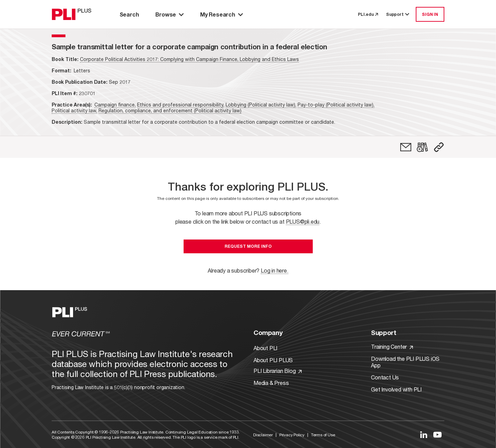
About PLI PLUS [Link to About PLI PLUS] (273, 360)
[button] (439, 147)
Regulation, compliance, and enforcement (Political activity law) (170, 110)
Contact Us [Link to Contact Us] (385, 377)
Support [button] (398, 14)
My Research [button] (221, 14)
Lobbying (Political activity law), (261, 105)
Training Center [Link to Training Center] (392, 347)
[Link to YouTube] (437, 435)
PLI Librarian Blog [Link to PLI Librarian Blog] (278, 371)
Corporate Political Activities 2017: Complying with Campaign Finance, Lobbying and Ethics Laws (189, 59)
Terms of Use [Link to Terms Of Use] (323, 435)
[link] (406, 147)
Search (129, 14)
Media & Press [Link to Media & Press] (271, 383)
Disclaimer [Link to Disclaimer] (263, 435)
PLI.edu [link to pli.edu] (368, 14)
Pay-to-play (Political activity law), (336, 105)
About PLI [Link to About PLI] (265, 348)
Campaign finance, (115, 105)
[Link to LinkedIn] (424, 435)
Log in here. (275, 270)
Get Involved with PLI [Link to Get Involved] (396, 389)
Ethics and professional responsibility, (181, 105)
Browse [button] (169, 14)
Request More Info (248, 246)
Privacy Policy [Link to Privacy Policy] (292, 435)
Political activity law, (74, 110)
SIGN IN (430, 14)
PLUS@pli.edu (303, 221)
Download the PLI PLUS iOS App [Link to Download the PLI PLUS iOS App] (405, 362)
